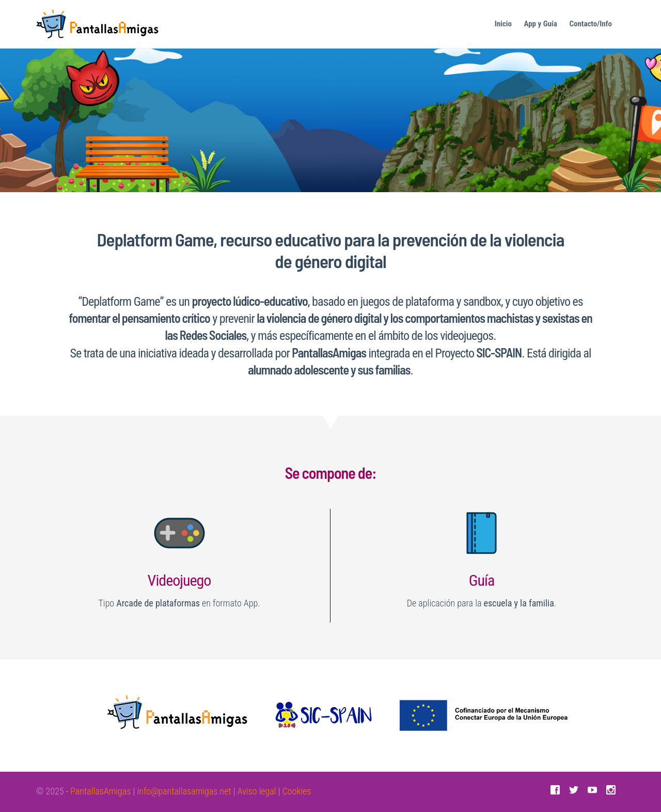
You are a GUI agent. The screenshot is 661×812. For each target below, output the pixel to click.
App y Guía (541, 24)
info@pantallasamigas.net (184, 791)
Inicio (503, 24)
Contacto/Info (591, 24)
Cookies (297, 791)
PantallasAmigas (100, 791)
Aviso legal (257, 791)
